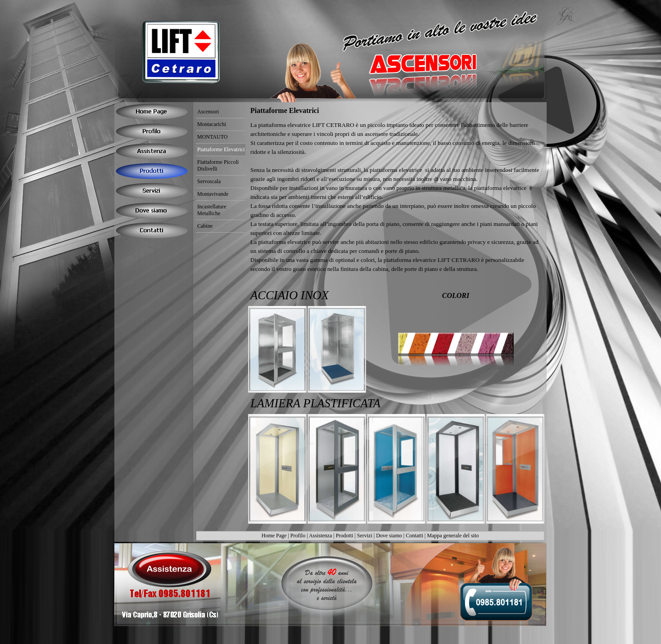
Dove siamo (389, 536)
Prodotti (345, 536)
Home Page (274, 536)
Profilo (298, 536)
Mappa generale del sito (453, 536)
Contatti (414, 536)
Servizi (365, 536)
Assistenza (320, 536)
